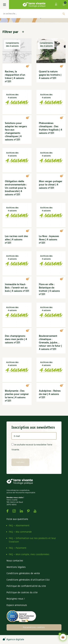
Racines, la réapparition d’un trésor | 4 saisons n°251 (15, 77)
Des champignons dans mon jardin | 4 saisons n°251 (16, 339)
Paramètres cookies (34, 627)
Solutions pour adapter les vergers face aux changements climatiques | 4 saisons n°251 (16, 132)
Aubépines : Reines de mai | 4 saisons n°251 (50, 394)
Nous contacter (15, 561)
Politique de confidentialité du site (26, 586)
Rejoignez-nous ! (16, 599)
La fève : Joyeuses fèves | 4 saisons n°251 (49, 240)
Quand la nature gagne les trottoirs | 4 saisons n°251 (50, 75)
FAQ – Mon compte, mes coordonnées (29, 554)
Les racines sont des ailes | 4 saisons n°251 (16, 240)
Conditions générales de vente (23, 573)
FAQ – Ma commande (20, 532)
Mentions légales (16, 567)
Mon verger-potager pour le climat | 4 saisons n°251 (51, 185)
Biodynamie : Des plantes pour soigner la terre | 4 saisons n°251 (17, 396)
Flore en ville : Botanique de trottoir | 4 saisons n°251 (49, 289)
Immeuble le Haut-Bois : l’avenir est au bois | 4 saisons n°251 (17, 288)
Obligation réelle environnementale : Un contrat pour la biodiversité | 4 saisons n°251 (16, 188)
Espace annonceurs (17, 605)
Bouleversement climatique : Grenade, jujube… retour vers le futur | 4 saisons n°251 (50, 343)
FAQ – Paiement (18, 548)
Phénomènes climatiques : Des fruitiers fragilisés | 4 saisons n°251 (51, 128)
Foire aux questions (17, 519)
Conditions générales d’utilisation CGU (28, 580)
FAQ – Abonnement (19, 526)
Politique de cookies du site (22, 592)
